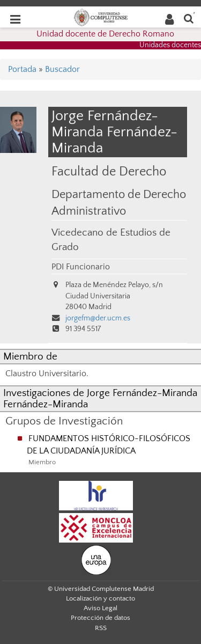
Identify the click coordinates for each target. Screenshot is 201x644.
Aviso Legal (100, 608)
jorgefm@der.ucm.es (98, 318)
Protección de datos (100, 618)
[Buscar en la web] (189, 18)
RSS (101, 628)
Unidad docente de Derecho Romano (105, 34)
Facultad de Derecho (109, 171)
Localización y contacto (100, 598)
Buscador (62, 69)
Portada (22, 69)
